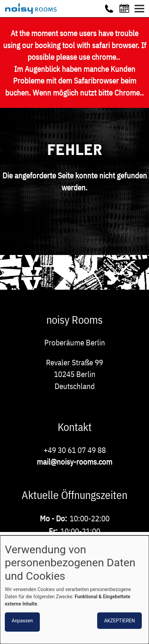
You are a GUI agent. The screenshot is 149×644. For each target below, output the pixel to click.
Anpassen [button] (22, 621)
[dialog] (74, 590)
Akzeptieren (119, 621)
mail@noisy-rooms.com (74, 462)
